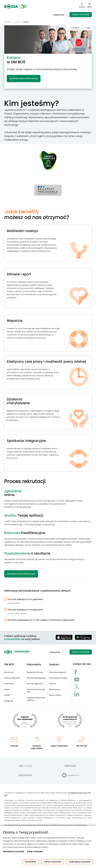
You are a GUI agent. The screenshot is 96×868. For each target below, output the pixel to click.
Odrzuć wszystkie (52, 862)
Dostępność (9, 701)
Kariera (7, 689)
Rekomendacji (55, 689)
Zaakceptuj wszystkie (80, 862)
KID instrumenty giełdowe (36, 678)
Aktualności (9, 672)
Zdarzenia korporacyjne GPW (36, 691)
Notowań (53, 684)
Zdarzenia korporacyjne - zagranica (36, 699)
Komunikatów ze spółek (58, 678)
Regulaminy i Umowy (35, 672)
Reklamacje (9, 684)
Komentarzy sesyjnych (58, 672)
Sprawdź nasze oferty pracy (24, 78)
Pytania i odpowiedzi (12, 678)
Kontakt (7, 695)
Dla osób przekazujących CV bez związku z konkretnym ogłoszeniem (41, 620)
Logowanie (58, 15)
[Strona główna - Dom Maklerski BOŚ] (16, 6)
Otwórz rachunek (81, 15)
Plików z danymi (55, 695)
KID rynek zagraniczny (35, 684)
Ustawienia (31, 862)
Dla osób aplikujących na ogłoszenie (25, 599)
